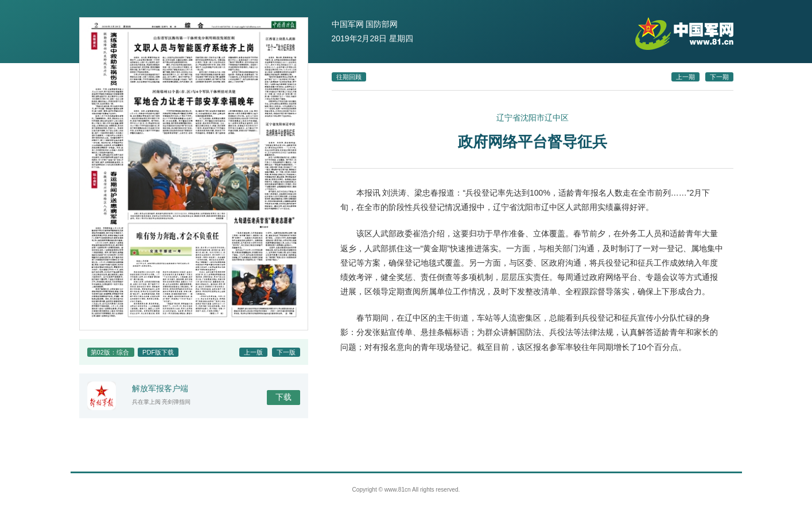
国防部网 (382, 24)
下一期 (719, 77)
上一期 (685, 77)
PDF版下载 (158, 352)
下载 (283, 397)
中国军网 (348, 24)
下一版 (286, 352)
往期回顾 (349, 77)
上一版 (253, 352)
